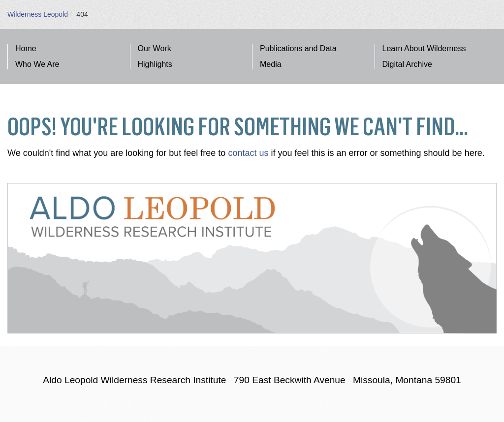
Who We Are (37, 64)
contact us (248, 153)
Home (26, 48)
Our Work (155, 48)
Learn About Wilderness (424, 48)
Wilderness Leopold (38, 14)
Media (271, 64)
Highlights (155, 64)
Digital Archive (407, 64)
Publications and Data (298, 48)
